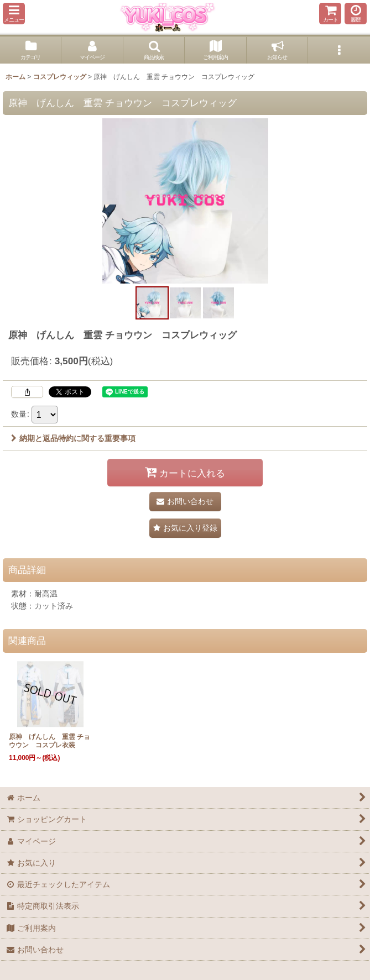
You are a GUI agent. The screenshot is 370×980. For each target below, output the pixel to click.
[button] (14, 14)
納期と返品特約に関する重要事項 (73, 438)
